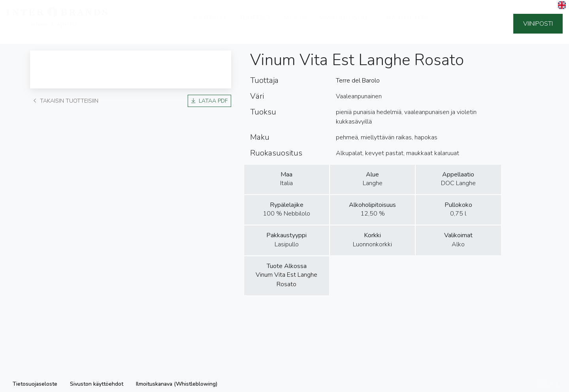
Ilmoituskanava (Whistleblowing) (177, 384)
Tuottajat (210, 24)
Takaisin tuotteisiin (66, 101)
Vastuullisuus (345, 24)
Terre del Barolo (358, 81)
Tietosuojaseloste (35, 384)
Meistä (295, 24)
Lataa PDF (209, 101)
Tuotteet (255, 24)
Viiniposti (538, 24)
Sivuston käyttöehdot (97, 384)
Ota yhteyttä (406, 24)
